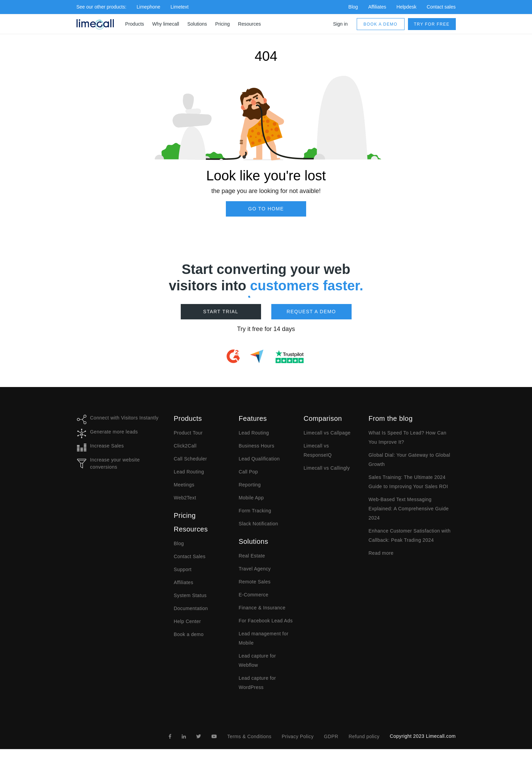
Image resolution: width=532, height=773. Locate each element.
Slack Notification (258, 524)
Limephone (148, 7)
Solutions (197, 24)
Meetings (184, 485)
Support (183, 569)
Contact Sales (190, 556)
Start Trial (221, 312)
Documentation (191, 608)
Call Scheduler (190, 459)
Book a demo (380, 24)
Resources (250, 24)
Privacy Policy (297, 736)
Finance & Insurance (262, 608)
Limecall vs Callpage (327, 433)
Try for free (432, 24)
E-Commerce (254, 595)
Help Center (188, 621)
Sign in (340, 24)
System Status (190, 595)
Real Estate (252, 556)
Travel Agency (255, 569)
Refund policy (364, 736)
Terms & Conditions (249, 736)
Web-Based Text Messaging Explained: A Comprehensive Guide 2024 (409, 509)
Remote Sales (255, 582)
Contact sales (441, 7)
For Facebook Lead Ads (266, 621)
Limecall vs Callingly (327, 468)
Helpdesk (406, 7)
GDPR (331, 736)
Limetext (180, 7)
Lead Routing (189, 472)
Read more (381, 553)
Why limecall (166, 24)
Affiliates (377, 7)
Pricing (223, 24)
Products (134, 24)
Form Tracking (255, 511)
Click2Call (185, 446)
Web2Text (185, 498)
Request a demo (311, 312)
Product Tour (188, 433)
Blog (353, 7)
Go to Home (266, 209)
